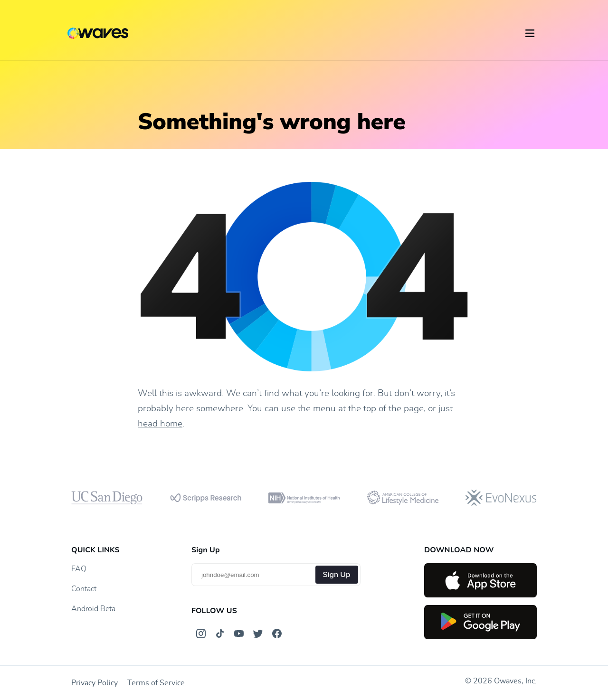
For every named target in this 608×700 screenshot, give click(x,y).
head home (160, 424)
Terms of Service (156, 683)
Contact (84, 589)
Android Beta (93, 609)
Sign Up (337, 575)
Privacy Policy (95, 683)
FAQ (79, 569)
